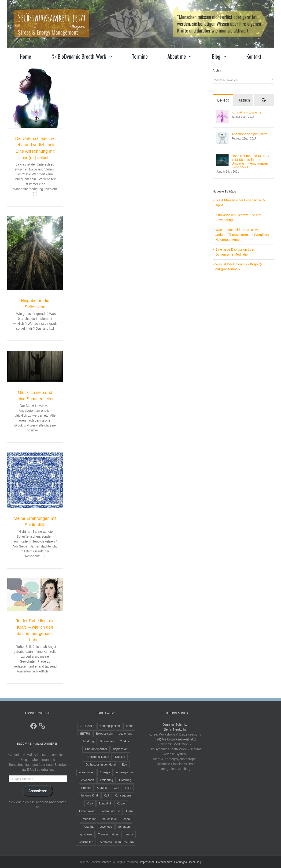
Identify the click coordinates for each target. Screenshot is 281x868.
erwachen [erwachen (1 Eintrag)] (88, 780)
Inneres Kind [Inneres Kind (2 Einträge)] (90, 796)
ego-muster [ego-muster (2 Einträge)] (86, 772)
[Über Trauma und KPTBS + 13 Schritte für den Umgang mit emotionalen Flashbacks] (222, 156)
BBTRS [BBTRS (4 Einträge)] (85, 734)
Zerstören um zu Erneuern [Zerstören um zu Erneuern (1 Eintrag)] (116, 842)
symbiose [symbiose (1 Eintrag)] (86, 834)
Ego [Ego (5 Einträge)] (124, 765)
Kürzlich (243, 100)
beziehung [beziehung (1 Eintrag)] (126, 734)
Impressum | (148, 862)
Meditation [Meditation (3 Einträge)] (89, 819)
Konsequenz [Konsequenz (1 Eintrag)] (123, 796)
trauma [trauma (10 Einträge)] (128, 834)
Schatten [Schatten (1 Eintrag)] (124, 827)
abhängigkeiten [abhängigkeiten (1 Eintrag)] (110, 726)
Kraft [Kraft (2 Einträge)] (90, 804)
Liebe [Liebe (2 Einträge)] (130, 811)
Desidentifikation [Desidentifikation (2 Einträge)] (98, 757)
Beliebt (223, 100)
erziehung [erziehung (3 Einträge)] (106, 780)
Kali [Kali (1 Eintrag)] (106, 796)
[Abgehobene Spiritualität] (222, 135)
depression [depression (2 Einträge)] (120, 749)
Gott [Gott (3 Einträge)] (116, 788)
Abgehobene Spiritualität (250, 134)
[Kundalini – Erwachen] (222, 113)
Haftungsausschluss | (187, 862)
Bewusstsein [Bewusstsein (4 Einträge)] (104, 734)
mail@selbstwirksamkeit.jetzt (175, 739)
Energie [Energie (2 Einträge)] (105, 772)
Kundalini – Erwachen (247, 112)
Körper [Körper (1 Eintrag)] (121, 804)
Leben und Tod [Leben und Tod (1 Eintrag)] (110, 811)
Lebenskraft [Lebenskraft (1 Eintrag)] (87, 811)
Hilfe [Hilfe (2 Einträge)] (128, 788)
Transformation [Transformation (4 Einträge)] (108, 834)
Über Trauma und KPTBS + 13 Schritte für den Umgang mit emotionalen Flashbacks (250, 162)
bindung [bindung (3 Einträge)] (89, 741)
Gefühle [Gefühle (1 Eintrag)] (102, 788)
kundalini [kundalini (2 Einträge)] (105, 804)
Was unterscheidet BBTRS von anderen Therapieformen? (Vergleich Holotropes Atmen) (242, 235)
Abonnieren (38, 791)
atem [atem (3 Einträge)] (129, 726)
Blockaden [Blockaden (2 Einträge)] (107, 741)
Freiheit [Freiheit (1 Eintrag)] (86, 788)
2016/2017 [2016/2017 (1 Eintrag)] (87, 726)
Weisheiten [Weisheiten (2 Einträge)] (86, 842)
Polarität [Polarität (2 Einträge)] (88, 827)
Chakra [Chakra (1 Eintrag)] (124, 741)
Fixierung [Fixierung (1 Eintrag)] (125, 780)
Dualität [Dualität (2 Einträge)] (120, 757)
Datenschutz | (165, 862)
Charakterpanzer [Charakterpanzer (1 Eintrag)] (96, 749)
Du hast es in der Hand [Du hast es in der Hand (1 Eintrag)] (101, 765)
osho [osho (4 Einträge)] (127, 819)
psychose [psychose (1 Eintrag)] (106, 827)
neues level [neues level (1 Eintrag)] (110, 819)
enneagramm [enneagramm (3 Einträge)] (125, 772)
